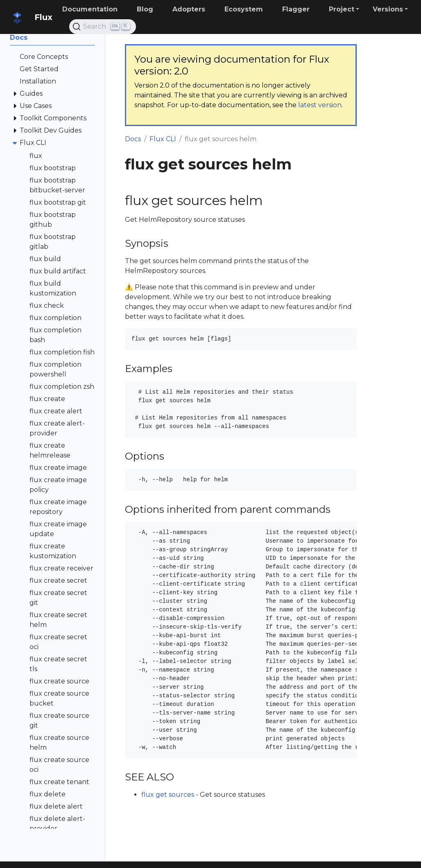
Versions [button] (388, 9)
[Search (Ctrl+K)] (103, 27)
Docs (133, 139)
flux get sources (168, 795)
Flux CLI (163, 139)
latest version (320, 105)
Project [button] (342, 9)
